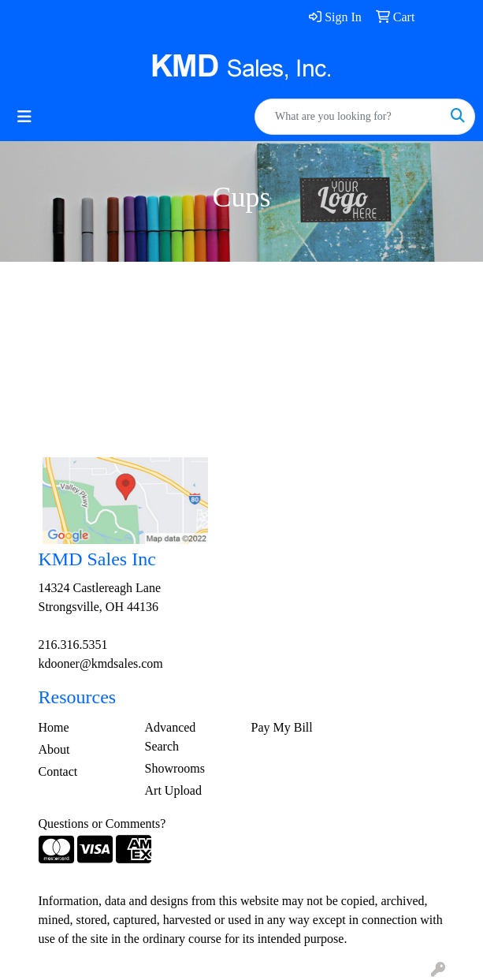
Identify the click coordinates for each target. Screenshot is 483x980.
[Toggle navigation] (24, 117)
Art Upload (173, 790)
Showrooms (175, 768)
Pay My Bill (282, 727)
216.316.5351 (73, 645)
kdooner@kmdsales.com (101, 663)
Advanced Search (171, 737)
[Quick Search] (348, 117)
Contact (58, 771)
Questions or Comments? (102, 823)
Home (54, 727)
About (54, 749)
